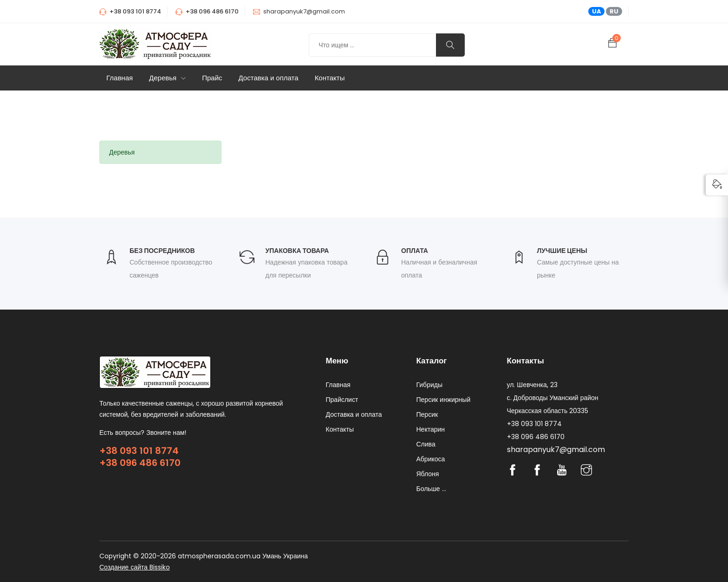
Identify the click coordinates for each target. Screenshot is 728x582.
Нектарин (431, 429)
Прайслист (342, 400)
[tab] (160, 152)
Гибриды (429, 385)
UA (597, 11)
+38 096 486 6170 (140, 463)
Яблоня (428, 474)
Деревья (167, 78)
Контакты (330, 78)
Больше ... (431, 489)
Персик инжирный (444, 400)
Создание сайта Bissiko (135, 567)
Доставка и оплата (269, 78)
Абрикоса (431, 459)
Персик (427, 414)
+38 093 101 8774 (139, 451)
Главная (120, 78)
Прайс (212, 78)
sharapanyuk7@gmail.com (304, 11)
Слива (426, 444)
